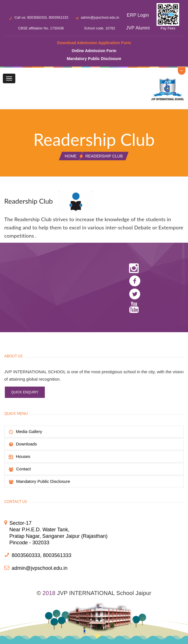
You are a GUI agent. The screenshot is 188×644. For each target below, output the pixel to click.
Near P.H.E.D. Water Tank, (39, 530)
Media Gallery (26, 432)
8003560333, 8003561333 (41, 555)
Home (71, 156)
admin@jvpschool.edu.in (100, 18)
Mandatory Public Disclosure (39, 481)
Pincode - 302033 (29, 543)
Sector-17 (20, 523)
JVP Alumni (138, 28)
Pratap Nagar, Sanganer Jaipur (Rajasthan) (58, 536)
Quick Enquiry (25, 392)
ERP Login (138, 15)
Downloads (23, 444)
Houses (20, 457)
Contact (20, 469)
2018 (49, 593)
